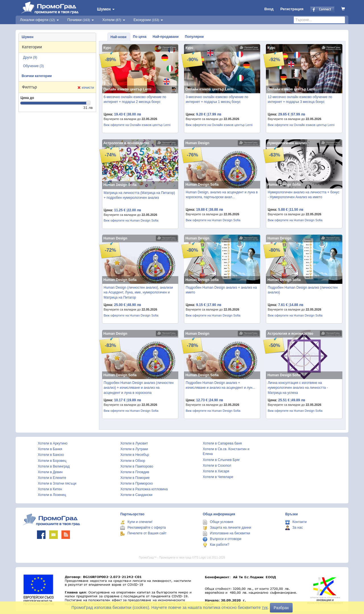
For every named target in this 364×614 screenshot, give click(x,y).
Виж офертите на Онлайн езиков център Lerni (137, 125)
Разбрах (281, 608)
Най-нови (119, 37)
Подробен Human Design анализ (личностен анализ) (303, 290)
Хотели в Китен (50, 489)
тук (265, 607)
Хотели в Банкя (50, 449)
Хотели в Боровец (52, 461)
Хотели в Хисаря (216, 471)
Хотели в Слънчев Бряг (221, 460)
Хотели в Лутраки (134, 449)
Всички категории (37, 76)
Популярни (194, 37)
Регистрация (292, 9)
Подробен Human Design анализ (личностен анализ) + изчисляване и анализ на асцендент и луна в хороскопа (139, 388)
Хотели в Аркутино (53, 443)
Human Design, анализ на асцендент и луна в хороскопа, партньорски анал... (222, 195)
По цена (140, 37)
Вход (269, 9)
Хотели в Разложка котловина (144, 489)
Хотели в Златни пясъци (57, 483)
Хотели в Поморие (135, 478)
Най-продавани (166, 37)
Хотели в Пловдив (135, 472)
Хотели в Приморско (136, 483)
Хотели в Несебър (135, 455)
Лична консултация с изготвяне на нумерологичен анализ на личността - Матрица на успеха (298, 388)
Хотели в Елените (52, 478)
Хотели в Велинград (54, 466)
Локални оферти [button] (39, 20)
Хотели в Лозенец (52, 495)
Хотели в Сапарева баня (222, 443)
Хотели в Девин (50, 472)
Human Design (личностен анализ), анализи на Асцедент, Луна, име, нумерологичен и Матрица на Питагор (138, 292)
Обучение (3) (33, 66)
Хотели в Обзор (133, 461)
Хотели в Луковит (134, 443)
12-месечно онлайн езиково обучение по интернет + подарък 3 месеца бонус (300, 99)
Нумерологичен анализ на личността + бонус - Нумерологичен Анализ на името (303, 195)
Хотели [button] (114, 20)
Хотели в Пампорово (137, 466)
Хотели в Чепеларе (218, 477)
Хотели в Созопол (217, 466)
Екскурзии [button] (148, 20)
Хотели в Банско (51, 455)
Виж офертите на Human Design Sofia (131, 220)
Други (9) (30, 57)
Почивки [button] (81, 20)
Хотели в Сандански (136, 495)
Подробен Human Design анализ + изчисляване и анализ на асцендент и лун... (221, 385)
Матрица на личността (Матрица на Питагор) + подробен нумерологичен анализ (139, 195)
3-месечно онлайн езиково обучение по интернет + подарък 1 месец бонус (217, 99)
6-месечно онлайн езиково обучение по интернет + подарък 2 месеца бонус (135, 99)
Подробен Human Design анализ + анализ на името (221, 290)
